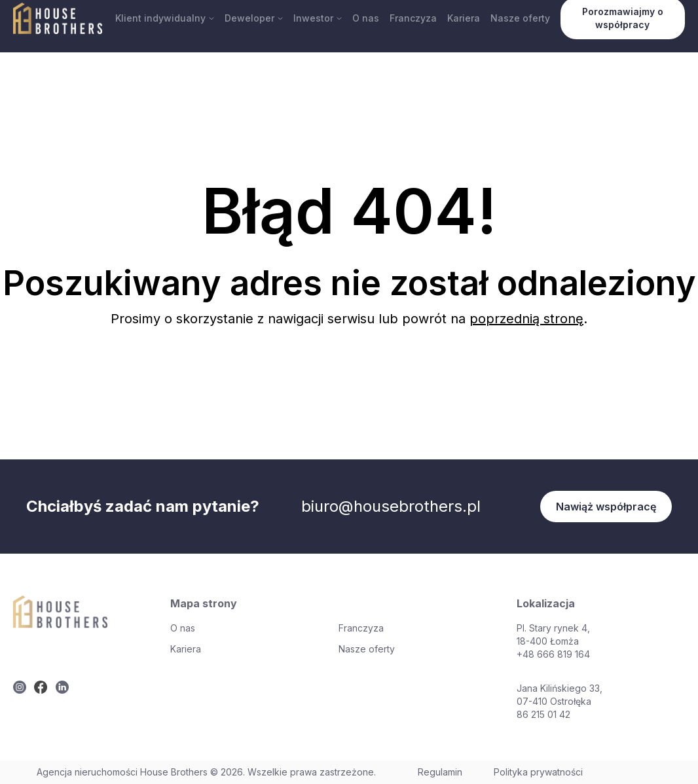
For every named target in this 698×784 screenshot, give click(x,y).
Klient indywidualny (165, 18)
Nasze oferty (520, 18)
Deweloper (254, 18)
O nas (366, 18)
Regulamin (440, 772)
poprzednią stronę (526, 319)
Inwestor (318, 18)
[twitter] (20, 687)
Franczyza (413, 18)
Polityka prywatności (538, 772)
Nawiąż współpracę (606, 507)
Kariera (464, 18)
